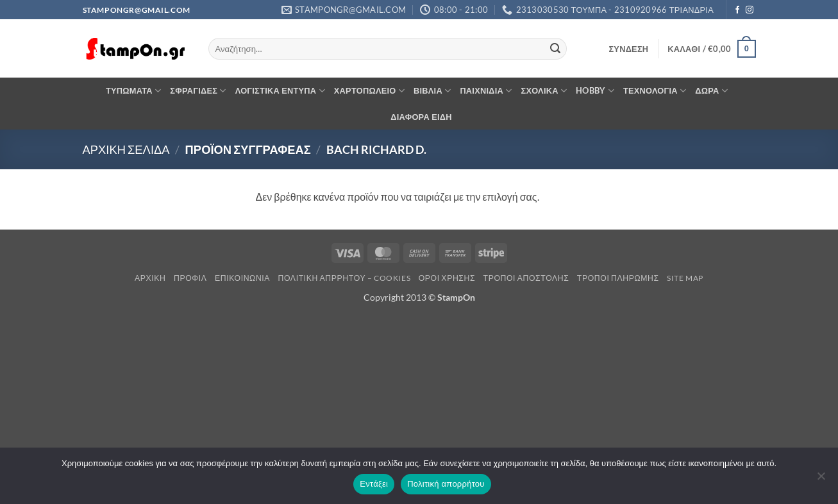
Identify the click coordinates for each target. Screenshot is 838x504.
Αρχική (150, 278)
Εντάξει (374, 484)
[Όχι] (821, 480)
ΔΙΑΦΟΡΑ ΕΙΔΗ (421, 117)
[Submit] (555, 49)
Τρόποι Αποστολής (526, 278)
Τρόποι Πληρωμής (618, 278)
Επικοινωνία (242, 278)
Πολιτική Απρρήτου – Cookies (345, 278)
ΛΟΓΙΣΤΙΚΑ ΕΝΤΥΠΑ (280, 91)
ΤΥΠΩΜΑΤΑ (133, 91)
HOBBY (595, 91)
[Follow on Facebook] (737, 10)
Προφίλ (190, 278)
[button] (628, 49)
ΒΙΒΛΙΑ (432, 91)
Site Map (685, 278)
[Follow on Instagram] (750, 10)
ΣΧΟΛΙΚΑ (544, 91)
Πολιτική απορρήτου (446, 484)
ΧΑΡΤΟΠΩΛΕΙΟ (369, 91)
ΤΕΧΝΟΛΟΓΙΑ (655, 91)
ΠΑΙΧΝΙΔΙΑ (486, 91)
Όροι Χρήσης (447, 278)
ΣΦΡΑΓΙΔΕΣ (198, 91)
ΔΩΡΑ (711, 91)
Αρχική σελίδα (126, 149)
